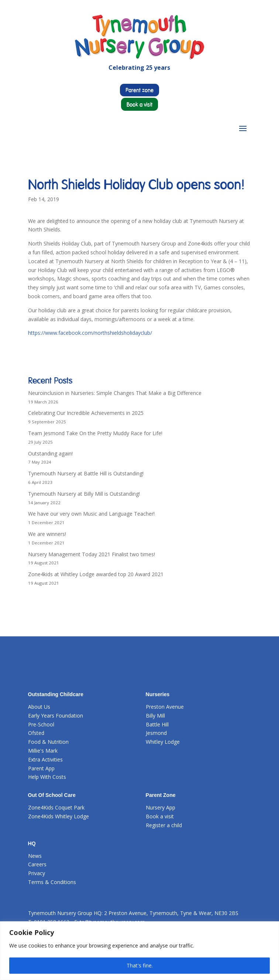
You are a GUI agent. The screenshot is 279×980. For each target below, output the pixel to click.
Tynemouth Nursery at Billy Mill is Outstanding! (84, 494)
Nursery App (161, 807)
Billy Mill (155, 716)
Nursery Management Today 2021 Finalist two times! (92, 554)
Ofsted (36, 733)
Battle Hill (157, 724)
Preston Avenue (165, 707)
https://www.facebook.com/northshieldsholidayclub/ (90, 333)
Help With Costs (47, 777)
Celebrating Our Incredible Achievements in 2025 (86, 413)
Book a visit (139, 104)
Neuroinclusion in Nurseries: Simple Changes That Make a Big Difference (115, 393)
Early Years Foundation (56, 716)
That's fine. (140, 965)
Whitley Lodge (163, 742)
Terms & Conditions (52, 882)
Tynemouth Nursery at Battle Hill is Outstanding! (86, 473)
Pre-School (41, 724)
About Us (39, 707)
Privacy (37, 873)
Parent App (41, 768)
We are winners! (47, 534)
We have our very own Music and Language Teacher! (91, 514)
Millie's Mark (43, 751)
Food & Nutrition (48, 742)
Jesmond (156, 733)
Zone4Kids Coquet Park (56, 807)
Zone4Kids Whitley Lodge (58, 816)
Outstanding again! (50, 453)
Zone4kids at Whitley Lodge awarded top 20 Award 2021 (96, 574)
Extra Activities (45, 759)
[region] (139, 951)
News (35, 856)
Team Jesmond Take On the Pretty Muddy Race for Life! (95, 433)
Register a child (164, 825)
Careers (37, 864)
